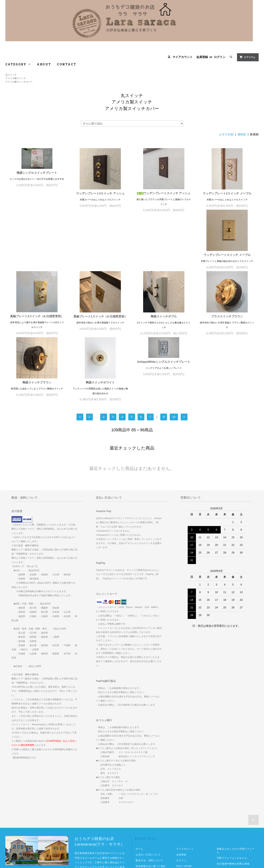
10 (174, 360)
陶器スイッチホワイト (164, 325)
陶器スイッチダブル (227, 259)
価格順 (242, 134)
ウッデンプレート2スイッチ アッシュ (100, 193)
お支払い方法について (148, 797)
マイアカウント (183, 57)
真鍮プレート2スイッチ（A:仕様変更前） (100, 259)
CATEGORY (18, 64)
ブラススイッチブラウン (37, 325)
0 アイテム (247, 57)
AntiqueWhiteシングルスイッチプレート (227, 305)
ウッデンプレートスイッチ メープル (37, 259)
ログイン (220, 57)
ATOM (188, 809)
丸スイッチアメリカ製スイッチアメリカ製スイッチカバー (19, 78)
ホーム (139, 792)
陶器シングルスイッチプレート (37, 173)
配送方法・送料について (149, 803)
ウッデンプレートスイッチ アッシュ (164, 193)
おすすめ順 (226, 134)
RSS (179, 809)
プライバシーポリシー (148, 815)
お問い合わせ (143, 821)
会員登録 (202, 57)
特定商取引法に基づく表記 (151, 809)
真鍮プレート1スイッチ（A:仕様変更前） (164, 259)
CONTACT (67, 64)
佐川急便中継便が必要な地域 (233, 807)
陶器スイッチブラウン (100, 325)
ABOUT (44, 64)
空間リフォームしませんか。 (233, 801)
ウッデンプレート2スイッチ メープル (227, 193)
